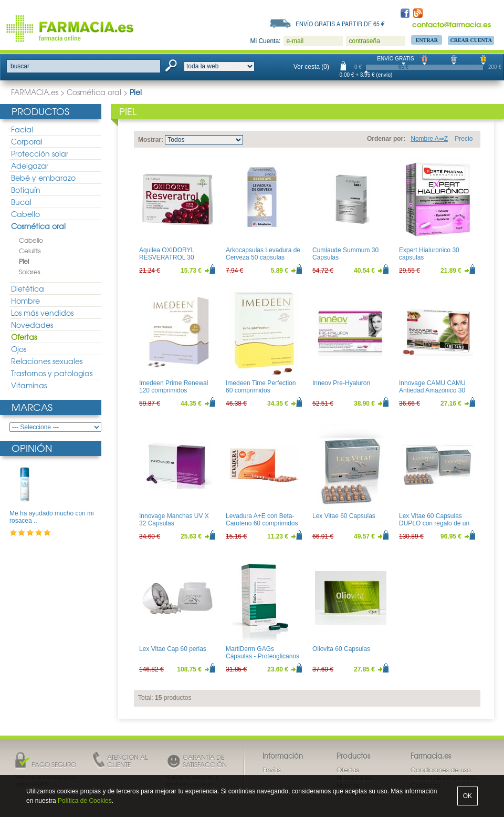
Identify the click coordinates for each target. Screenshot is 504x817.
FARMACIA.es (35, 92)
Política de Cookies (85, 801)
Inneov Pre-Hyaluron (341, 383)
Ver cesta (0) (311, 67)
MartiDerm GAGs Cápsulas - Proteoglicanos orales (262, 656)
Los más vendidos (42, 313)
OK (468, 796)
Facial (22, 129)
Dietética (28, 288)
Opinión (32, 448)
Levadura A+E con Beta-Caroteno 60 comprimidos (262, 520)
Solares (30, 272)
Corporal (27, 141)
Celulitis (30, 251)
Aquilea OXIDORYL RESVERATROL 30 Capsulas (167, 258)
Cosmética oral (94, 92)
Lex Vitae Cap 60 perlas (173, 649)
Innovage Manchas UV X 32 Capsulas (174, 520)
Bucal (21, 202)
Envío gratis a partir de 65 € (340, 24)
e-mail (295, 41)
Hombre (25, 301)
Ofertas (24, 337)
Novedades (32, 325)
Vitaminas (29, 385)
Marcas (32, 407)
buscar (20, 66)
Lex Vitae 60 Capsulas (344, 516)
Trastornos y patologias (52, 373)
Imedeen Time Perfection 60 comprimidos (261, 387)
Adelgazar (30, 166)
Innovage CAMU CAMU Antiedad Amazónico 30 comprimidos (432, 391)
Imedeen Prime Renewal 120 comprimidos (174, 387)
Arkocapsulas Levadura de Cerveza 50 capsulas (263, 254)
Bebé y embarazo (43, 178)
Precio (464, 139)
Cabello (25, 214)
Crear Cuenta (471, 40)
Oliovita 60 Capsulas (341, 649)
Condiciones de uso (441, 770)
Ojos (19, 349)
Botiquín (26, 190)
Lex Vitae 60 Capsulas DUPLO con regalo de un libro (434, 524)
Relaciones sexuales (47, 361)
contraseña (364, 41)
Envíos (272, 770)
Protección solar (40, 153)
